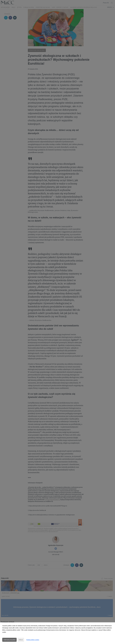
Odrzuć (21, 640)
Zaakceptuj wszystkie (9, 640)
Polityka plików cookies (33, 640)
